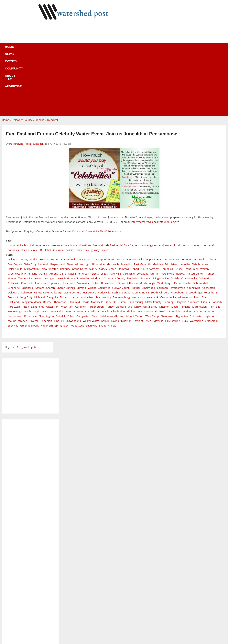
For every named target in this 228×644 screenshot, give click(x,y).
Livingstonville (160, 219)
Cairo (63, 215)
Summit (81, 229)
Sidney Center (107, 210)
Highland (39, 238)
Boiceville (90, 252)
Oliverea (34, 262)
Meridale (158, 205)
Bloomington (46, 257)
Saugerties (83, 257)
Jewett (38, 219)
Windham (96, 219)
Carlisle (175, 219)
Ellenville (13, 266)
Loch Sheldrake (121, 233)
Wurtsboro (138, 238)
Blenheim (133, 219)
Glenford (121, 248)
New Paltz (57, 252)
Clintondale (174, 252)
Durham (155, 215)
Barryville (52, 238)
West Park (67, 248)
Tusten (121, 243)
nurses (197, 186)
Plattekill (160, 252)
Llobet (48, 191)
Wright (92, 229)
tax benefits (210, 186)
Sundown (194, 243)
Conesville (27, 224)
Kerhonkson (15, 257)
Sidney (93, 210)
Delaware (13, 233)
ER (40, 191)
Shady (103, 266)
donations (85, 186)
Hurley (110, 248)
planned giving (148, 186)
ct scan (25, 191)
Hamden (187, 200)
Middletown (172, 205)
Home (43, 49)
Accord (212, 252)
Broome (145, 219)
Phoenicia (46, 262)
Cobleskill (205, 219)
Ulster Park (53, 248)
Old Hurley (134, 248)
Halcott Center (195, 215)
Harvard (43, 205)
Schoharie (14, 229)
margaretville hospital (21, 186)
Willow (112, 266)
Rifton (26, 248)
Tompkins (167, 210)
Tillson (71, 257)
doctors (186, 186)
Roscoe (47, 243)
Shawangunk (73, 262)
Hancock (199, 200)
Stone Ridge (15, 252)
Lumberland (87, 238)
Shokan (131, 252)
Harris (85, 243)
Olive (68, 252)
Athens (43, 215)
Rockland (13, 243)
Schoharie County (115, 219)
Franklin (40, 61)
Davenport (85, 200)
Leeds (104, 215)
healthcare (71, 186)
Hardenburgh (96, 248)
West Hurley (150, 248)
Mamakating (104, 238)
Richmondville (182, 224)
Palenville (115, 215)
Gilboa (121, 224)
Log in (22, 288)
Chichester (196, 257)
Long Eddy (26, 238)
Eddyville (158, 262)
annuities (13, 191)
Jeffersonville (178, 229)
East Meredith (142, 205)
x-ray (34, 191)
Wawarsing (196, 262)
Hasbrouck (89, 233)
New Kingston (50, 210)
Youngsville (194, 229)
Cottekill (61, 257)
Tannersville (25, 219)
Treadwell (53, 61)
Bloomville (98, 205)
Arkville (185, 205)
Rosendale (30, 257)
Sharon (51, 229)
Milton (45, 252)
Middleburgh (147, 224)
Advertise (143, 49)
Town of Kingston (121, 262)
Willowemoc (185, 238)
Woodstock (77, 266)
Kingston (164, 248)
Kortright (85, 205)
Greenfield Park (29, 266)
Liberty (74, 238)
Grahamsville (168, 238)
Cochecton (209, 229)
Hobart (135, 210)
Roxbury (65, 210)
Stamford (72, 205)
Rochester (200, 252)
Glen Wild (74, 243)
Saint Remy (38, 248)
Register (33, 288)
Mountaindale (141, 233)
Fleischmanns (200, 205)
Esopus (205, 243)
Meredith (127, 205)
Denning (168, 243)
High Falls (214, 248)
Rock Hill (111, 243)
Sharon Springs (66, 229)
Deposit (151, 200)
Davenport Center (104, 200)
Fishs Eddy (30, 205)
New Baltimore (66, 219)
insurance (57, 186)
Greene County (17, 215)
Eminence (41, 224)
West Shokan (145, 252)
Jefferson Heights (89, 215)
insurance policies (64, 191)
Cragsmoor (211, 262)
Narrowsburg (136, 243)
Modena (187, 252)
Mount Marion (135, 257)
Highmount (211, 257)
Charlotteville (189, 219)
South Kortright (150, 210)
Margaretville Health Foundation (26, 85)
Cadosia (211, 200)
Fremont (13, 238)
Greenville (168, 215)
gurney (95, 191)
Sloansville (83, 224)
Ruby (185, 262)
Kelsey (179, 210)
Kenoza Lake (41, 233)
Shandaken (168, 257)
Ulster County (153, 243)
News (59, 49)
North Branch (202, 238)
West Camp (152, 257)
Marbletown (199, 248)
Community (97, 49)
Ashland (33, 215)
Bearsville (91, 266)
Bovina (43, 200)
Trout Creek (191, 210)
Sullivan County (121, 229)
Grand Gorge (80, 210)
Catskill (72, 215)
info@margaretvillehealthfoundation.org (155, 163)
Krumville (104, 252)
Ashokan (78, 252)
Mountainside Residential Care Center (115, 186)
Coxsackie (129, 215)
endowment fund (169, 186)
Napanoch (47, 266)
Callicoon (162, 229)
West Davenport (126, 200)
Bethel (136, 229)
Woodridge (195, 233)
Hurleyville (104, 233)
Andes (34, 200)
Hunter (210, 215)
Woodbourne (179, 233)
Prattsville (83, 219)
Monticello (97, 243)
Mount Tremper (17, 262)
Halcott (180, 215)
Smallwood (149, 229)
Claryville (181, 243)
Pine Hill (59, 262)
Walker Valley (91, 262)
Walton (205, 210)
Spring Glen (62, 266)
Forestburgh (211, 233)
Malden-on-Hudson (113, 257)
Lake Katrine (173, 262)
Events (76, 49)
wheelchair (83, 191)
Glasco (95, 257)
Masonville (113, 205)
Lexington (50, 219)
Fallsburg (56, 233)
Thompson (60, 243)
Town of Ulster (142, 262)
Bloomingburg (121, 238)
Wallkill (105, 262)
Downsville (71, 200)
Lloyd (175, 248)
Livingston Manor (31, 243)
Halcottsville (15, 210)
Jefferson (132, 224)
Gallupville (104, 229)
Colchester (56, 200)
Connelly (217, 243)
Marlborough (32, 252)
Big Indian (182, 257)
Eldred (64, 238)
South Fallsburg (160, 233)
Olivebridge (118, 252)
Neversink (152, 238)
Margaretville (32, 210)
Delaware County (22, 61)
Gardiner (81, 248)
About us (120, 49)
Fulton (95, 224)
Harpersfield (57, 205)
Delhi (141, 200)
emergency (42, 186)
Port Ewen (14, 248)
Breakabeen (108, 224)
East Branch (15, 205)
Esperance (55, 224)
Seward (40, 229)
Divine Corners (72, 233)
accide (105, 191)
